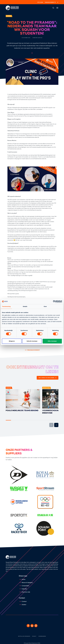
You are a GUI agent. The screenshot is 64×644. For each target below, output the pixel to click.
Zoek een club (24, 592)
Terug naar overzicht (32, 350)
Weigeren (12, 341)
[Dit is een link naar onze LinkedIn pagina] (32, 626)
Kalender (23, 589)
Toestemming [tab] (6, 306)
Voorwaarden (42, 636)
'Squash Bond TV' (51, 2)
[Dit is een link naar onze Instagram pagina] (36, 626)
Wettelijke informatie (24, 636)
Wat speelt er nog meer (48, 378)
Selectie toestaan (32, 341)
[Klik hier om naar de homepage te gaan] (12, 8)
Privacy (34, 636)
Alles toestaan (52, 341)
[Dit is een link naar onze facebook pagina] (28, 626)
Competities (24, 586)
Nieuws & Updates (26, 583)
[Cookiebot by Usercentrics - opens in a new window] (54, 302)
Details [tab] (25, 306)
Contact (23, 601)
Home (22, 579)
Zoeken (23, 605)
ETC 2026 (40, 2)
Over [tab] (45, 306)
